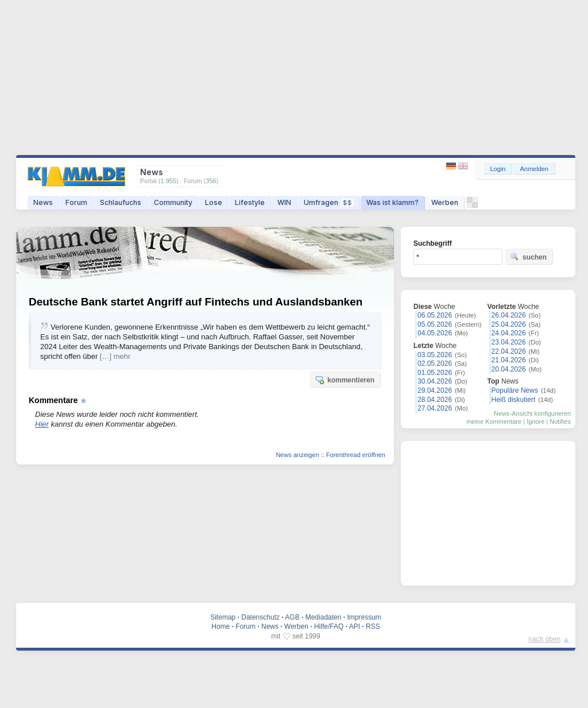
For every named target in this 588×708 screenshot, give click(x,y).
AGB (292, 617)
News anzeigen (297, 455)
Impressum (364, 617)
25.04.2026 (509, 324)
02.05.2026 (435, 363)
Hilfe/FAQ (329, 626)
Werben (445, 202)
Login (498, 169)
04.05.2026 (435, 333)
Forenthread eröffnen (356, 455)
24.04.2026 (509, 333)
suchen (528, 257)
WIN (284, 202)
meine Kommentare (494, 421)
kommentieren (345, 380)
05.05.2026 (435, 324)
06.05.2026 (435, 315)
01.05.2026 (435, 373)
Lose (214, 202)
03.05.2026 (435, 355)
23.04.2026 (509, 342)
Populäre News (515, 390)
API (355, 626)
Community (173, 202)
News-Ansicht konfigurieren (532, 413)
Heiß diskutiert (514, 400)
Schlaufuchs (121, 202)
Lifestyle (250, 202)
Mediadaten (324, 617)
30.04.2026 (435, 381)
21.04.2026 (509, 360)
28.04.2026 (435, 400)
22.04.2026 (509, 351)
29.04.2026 (435, 390)
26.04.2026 (509, 315)
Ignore (535, 421)
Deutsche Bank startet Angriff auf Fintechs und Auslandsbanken (196, 302)
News (43, 202)
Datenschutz (260, 617)
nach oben (544, 639)
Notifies (560, 421)
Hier (42, 424)
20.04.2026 (509, 369)
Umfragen (329, 202)
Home (220, 626)
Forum (76, 202)
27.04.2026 (435, 408)
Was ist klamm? (392, 202)
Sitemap (223, 617)
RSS (373, 626)
